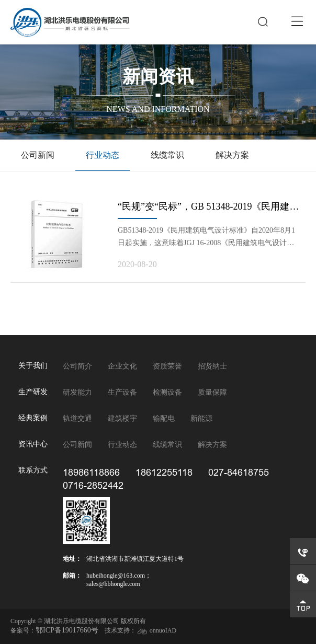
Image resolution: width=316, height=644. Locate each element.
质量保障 (212, 392)
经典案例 (33, 418)
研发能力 (77, 392)
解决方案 (232, 155)
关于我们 (33, 366)
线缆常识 (167, 155)
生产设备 (122, 392)
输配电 (164, 418)
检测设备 (167, 392)
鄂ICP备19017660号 (67, 630)
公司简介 (77, 366)
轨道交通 (77, 418)
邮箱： (72, 576)
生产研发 (33, 392)
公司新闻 (38, 155)
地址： (72, 559)
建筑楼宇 (122, 418)
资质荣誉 (167, 366)
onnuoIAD (163, 630)
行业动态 (103, 155)
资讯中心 (33, 444)
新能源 (201, 418)
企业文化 (122, 366)
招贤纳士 (212, 366)
